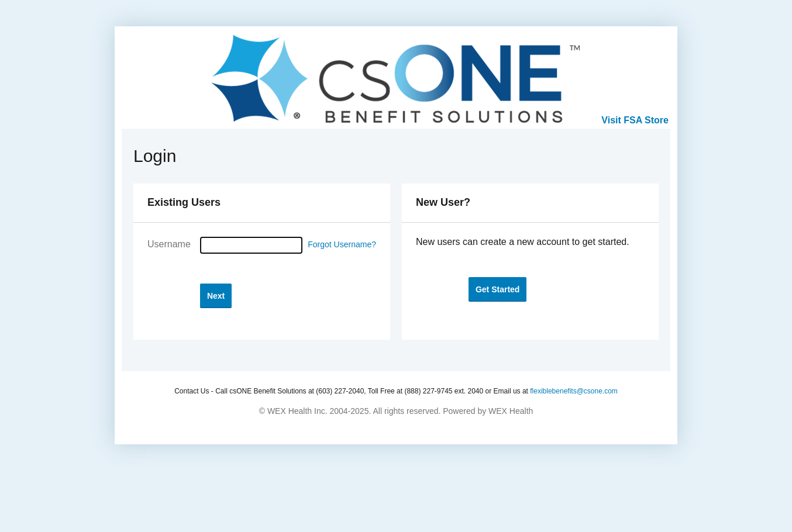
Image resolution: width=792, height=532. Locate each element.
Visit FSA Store (635, 120)
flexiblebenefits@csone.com (574, 391)
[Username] (251, 245)
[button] (216, 296)
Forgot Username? (342, 244)
